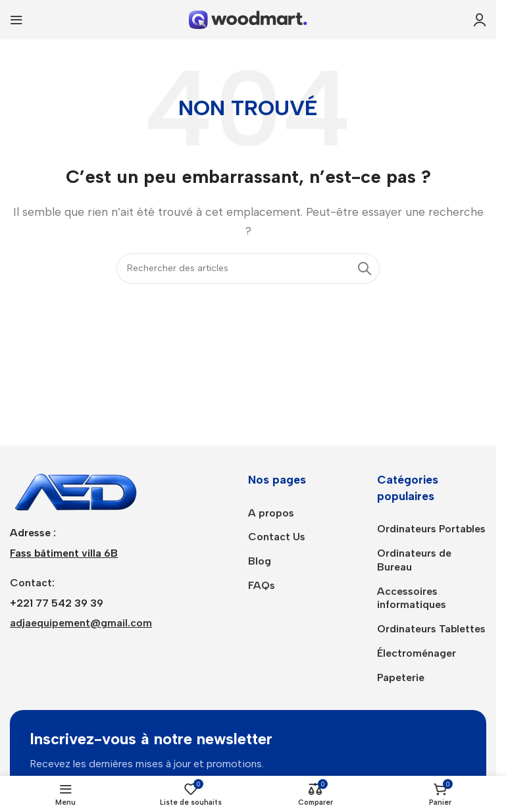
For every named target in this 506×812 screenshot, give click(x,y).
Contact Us (277, 537)
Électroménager (417, 653)
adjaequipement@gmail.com (81, 623)
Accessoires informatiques (412, 598)
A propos (271, 513)
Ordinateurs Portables (431, 529)
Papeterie (401, 677)
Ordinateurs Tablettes (431, 629)
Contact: (32, 583)
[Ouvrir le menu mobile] (16, 20)
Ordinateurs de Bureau (414, 560)
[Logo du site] (248, 19)
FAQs (262, 585)
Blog (260, 561)
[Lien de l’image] (76, 491)
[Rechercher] (248, 268)
